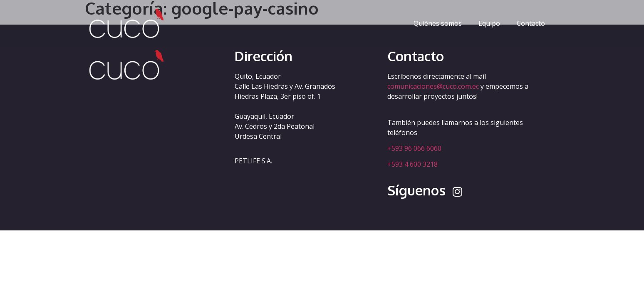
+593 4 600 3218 (412, 164)
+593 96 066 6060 (414, 148)
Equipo (489, 23)
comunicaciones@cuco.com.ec (433, 86)
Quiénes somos (438, 23)
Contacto (531, 23)
